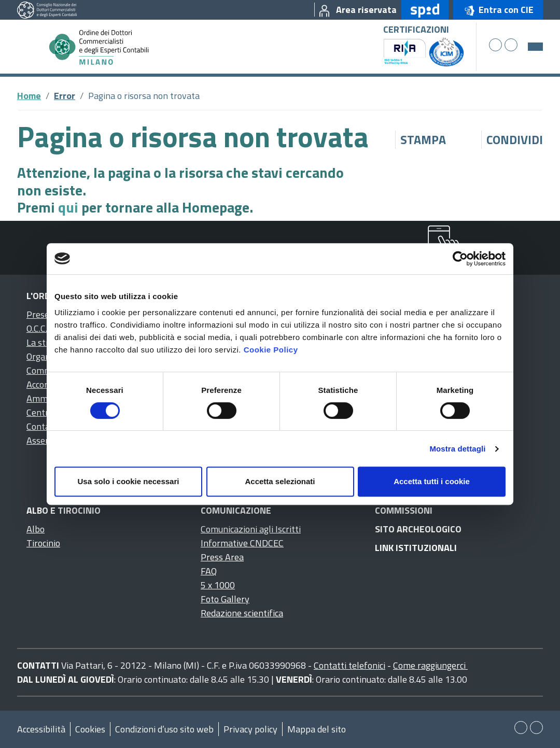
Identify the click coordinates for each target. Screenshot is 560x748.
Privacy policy (250, 729)
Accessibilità (41, 729)
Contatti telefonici (349, 665)
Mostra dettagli (457, 449)
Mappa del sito (317, 729)
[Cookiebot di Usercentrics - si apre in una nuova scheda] (460, 259)
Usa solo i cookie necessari (129, 481)
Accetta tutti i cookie (432, 481)
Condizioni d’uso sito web (164, 729)
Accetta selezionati (280, 481)
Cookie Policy (271, 350)
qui (68, 207)
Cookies (90, 729)
